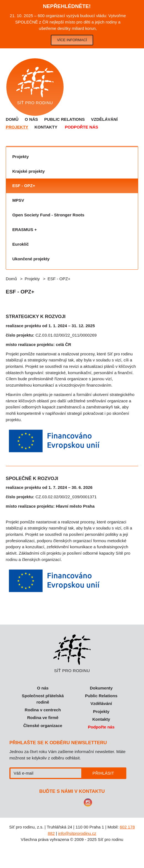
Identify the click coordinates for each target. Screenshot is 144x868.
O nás (32, 119)
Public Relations (101, 696)
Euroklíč (20, 244)
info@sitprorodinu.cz (77, 833)
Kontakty (46, 127)
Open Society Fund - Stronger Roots (48, 215)
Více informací (72, 40)
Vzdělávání (104, 119)
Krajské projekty (28, 171)
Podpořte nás (81, 127)
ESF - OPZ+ (24, 186)
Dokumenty (101, 688)
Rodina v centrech (43, 710)
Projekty (17, 127)
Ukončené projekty (31, 259)
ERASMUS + (24, 230)
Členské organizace (43, 726)
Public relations (64, 119)
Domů (12, 119)
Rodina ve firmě (43, 718)
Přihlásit (103, 773)
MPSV (18, 200)
